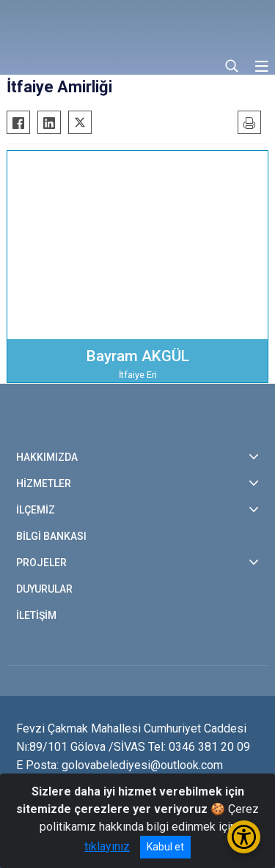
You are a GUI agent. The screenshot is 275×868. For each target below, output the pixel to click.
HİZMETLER (44, 483)
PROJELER (41, 563)
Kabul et (165, 847)
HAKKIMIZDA (47, 457)
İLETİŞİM (36, 615)
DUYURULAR (44, 589)
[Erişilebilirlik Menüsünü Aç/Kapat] (244, 837)
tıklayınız (107, 846)
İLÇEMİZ (36, 510)
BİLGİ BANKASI (51, 536)
